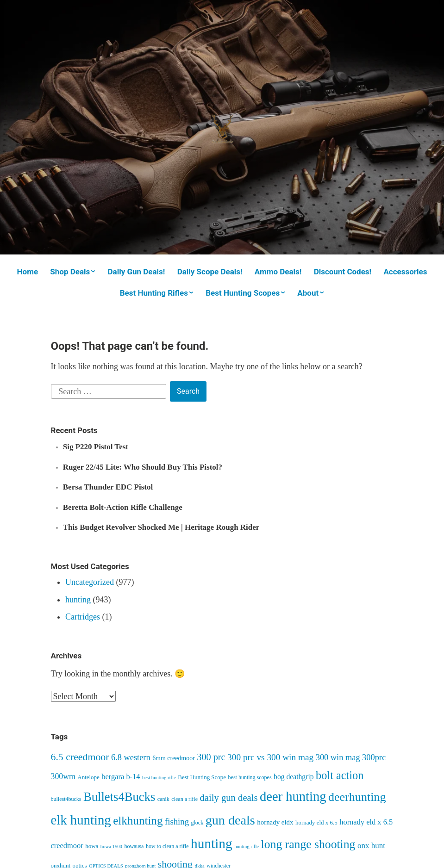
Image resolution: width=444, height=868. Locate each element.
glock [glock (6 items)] (197, 823)
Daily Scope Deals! (210, 272)
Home (28, 272)
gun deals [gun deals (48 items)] (230, 820)
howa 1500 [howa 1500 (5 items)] (111, 846)
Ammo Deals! (278, 272)
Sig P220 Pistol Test (96, 447)
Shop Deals (70, 272)
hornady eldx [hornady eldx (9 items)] (275, 822)
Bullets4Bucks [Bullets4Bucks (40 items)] (119, 797)
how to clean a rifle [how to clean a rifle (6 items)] (167, 846)
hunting (78, 600)
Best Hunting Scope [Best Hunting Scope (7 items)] (202, 777)
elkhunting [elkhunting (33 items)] (138, 821)
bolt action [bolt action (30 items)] (340, 775)
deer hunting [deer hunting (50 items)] (293, 797)
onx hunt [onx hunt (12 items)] (371, 846)
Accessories (405, 272)
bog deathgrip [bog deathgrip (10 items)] (294, 777)
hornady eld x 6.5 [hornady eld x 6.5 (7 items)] (316, 822)
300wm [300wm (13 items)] (63, 776)
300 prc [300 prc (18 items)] (211, 757)
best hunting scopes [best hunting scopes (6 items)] (250, 777)
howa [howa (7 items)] (92, 846)
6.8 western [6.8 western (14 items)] (131, 757)
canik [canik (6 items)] (163, 799)
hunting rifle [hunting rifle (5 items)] (247, 846)
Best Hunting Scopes (243, 293)
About (308, 293)
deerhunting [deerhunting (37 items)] (357, 797)
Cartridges (83, 617)
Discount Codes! (343, 272)
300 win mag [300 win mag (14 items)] (338, 757)
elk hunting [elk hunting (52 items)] (81, 820)
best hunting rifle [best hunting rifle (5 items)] (159, 778)
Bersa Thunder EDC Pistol (108, 487)
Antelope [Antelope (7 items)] (88, 777)
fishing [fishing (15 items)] (177, 821)
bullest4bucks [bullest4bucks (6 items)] (66, 799)
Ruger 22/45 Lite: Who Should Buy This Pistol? (143, 467)
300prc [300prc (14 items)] (374, 757)
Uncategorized (90, 582)
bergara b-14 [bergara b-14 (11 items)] (121, 777)
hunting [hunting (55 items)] (212, 843)
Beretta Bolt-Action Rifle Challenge (123, 507)
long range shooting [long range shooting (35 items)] (308, 844)
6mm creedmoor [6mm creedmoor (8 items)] (174, 758)
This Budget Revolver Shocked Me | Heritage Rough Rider (161, 527)
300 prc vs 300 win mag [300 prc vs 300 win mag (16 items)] (270, 757)
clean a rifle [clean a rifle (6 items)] (184, 799)
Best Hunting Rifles (154, 293)
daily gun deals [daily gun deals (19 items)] (228, 798)
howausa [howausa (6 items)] (134, 846)
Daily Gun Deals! (136, 272)
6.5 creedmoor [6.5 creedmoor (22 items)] (80, 757)
